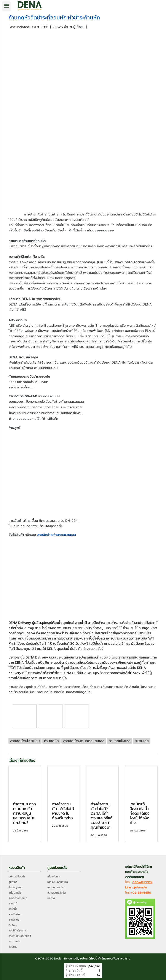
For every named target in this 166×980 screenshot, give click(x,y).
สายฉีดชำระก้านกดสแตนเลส (57, 535)
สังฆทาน (72, 657)
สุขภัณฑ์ (13, 882)
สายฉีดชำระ (96, 623)
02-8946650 (142, 893)
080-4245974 (142, 882)
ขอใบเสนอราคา (56, 887)
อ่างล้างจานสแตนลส (62, 628)
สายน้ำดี (81, 623)
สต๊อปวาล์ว (15, 893)
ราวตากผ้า (14, 941)
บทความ (52, 898)
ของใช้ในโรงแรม (123, 628)
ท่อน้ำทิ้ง (13, 909)
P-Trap (13, 925)
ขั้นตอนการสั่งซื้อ (57, 893)
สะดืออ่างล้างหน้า (131, 623)
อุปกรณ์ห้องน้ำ (51, 623)
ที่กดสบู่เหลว (102, 628)
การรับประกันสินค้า (58, 882)
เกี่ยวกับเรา (53, 877)
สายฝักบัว (85, 628)
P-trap (29, 628)
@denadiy (140, 887)
